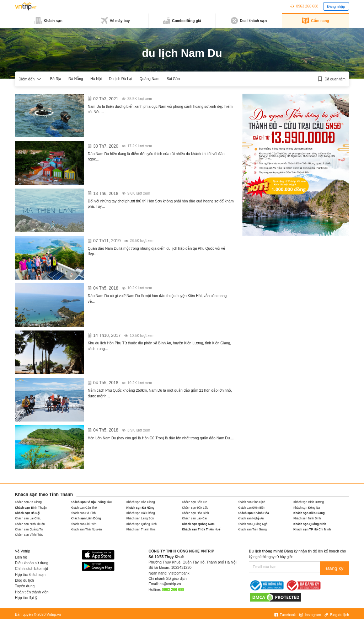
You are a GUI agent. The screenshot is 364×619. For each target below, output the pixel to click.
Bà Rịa (56, 79)
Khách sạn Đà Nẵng (140, 508)
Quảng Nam (149, 79)
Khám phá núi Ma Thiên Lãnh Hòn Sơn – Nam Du (138, 192)
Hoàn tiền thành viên (32, 592)
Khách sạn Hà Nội (28, 513)
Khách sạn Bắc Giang (140, 502)
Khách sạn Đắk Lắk (195, 508)
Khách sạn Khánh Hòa (253, 513)
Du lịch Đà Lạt (121, 79)
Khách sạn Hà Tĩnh (83, 513)
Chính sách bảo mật (31, 569)
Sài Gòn (173, 79)
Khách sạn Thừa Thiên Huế (201, 530)
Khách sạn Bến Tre (195, 502)
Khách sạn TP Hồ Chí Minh (312, 530)
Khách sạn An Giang (28, 502)
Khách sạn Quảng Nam (198, 524)
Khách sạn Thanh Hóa (141, 530)
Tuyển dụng (25, 586)
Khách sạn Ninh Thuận (30, 524)
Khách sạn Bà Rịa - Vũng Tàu (91, 502)
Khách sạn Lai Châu (28, 519)
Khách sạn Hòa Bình (196, 513)
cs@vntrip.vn (170, 584)
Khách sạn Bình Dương (309, 502)
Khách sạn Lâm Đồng (86, 519)
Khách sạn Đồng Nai (307, 508)
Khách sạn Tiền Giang (252, 530)
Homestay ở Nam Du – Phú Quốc (122, 144)
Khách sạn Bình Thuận (31, 508)
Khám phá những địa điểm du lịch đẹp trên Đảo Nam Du (147, 239)
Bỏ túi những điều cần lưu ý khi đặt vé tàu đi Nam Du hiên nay (153, 381)
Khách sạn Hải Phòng (140, 513)
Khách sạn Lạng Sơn (140, 519)
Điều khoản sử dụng (32, 563)
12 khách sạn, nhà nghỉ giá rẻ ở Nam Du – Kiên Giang (144, 97)
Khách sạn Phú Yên (84, 524)
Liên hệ (21, 557)
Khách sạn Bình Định (252, 502)
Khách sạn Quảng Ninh (310, 524)
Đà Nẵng (76, 79)
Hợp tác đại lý (26, 598)
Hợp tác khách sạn (30, 575)
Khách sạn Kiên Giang (309, 513)
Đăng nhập (336, 7)
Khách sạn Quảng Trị (29, 530)
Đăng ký (337, 567)
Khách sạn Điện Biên (251, 508)
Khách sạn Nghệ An (251, 519)
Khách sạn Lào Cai (194, 519)
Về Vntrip (23, 551)
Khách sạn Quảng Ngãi (253, 524)
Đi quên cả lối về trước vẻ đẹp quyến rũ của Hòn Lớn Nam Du (153, 428)
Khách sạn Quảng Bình (141, 524)
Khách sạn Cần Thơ (84, 508)
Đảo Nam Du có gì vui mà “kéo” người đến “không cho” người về (156, 286)
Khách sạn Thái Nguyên (86, 530)
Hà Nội (96, 79)
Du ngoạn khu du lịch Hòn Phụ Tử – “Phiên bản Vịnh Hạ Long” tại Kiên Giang (157, 337)
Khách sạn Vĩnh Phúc (29, 535)
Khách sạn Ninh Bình (307, 519)
